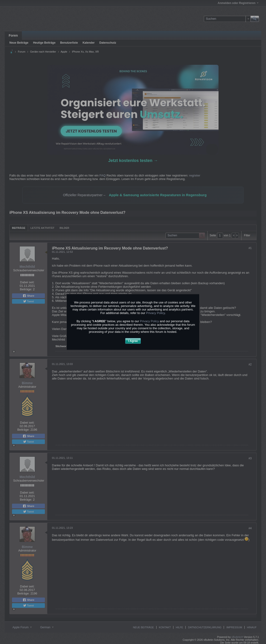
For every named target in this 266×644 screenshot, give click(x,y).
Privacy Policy (155, 313)
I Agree (133, 341)
